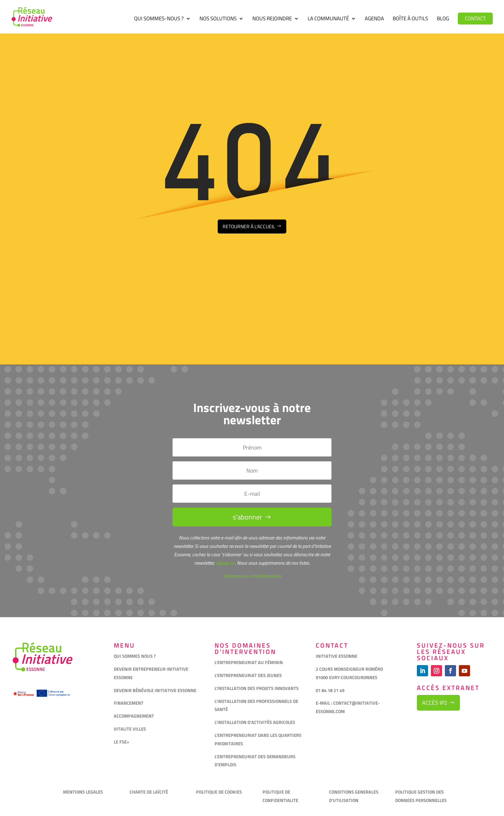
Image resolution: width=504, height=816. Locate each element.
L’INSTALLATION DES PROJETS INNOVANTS (257, 688)
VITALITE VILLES (130, 729)
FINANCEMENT (129, 703)
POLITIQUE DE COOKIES (219, 792)
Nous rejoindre (272, 19)
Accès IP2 (435, 703)
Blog (443, 19)
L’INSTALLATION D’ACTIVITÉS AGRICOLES (255, 722)
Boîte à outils (410, 19)
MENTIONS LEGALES (83, 792)
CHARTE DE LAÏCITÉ (149, 792)
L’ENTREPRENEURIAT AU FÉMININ (249, 662)
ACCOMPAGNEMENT (134, 716)
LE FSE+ (121, 742)
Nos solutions (218, 19)
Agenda (374, 19)
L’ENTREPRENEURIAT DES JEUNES (248, 675)
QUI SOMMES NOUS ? (135, 656)
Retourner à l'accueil (249, 226)
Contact (475, 18)
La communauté (328, 19)
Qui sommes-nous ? (159, 19)
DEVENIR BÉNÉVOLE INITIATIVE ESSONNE (155, 690)
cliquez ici (224, 563)
